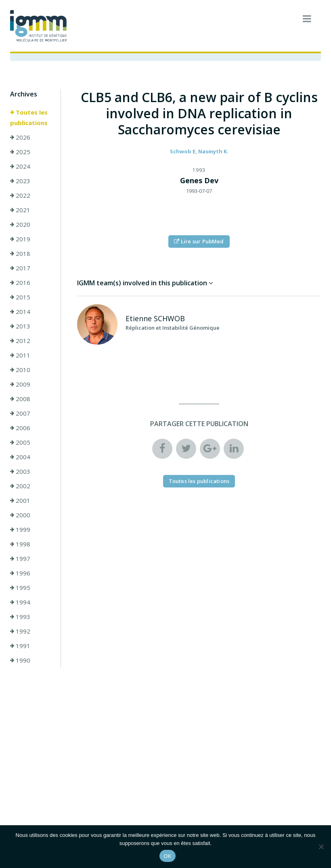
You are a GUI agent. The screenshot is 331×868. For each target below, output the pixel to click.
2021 (20, 210)
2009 (20, 384)
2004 (20, 457)
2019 (20, 239)
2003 (20, 471)
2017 (20, 268)
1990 (20, 660)
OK (167, 856)
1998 (20, 544)
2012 (20, 341)
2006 (20, 428)
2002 (20, 486)
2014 (20, 312)
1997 (20, 558)
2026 (20, 137)
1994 (20, 602)
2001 (20, 500)
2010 (20, 370)
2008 (20, 399)
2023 (20, 181)
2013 (20, 326)
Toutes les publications (29, 117)
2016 (20, 282)
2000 (20, 515)
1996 (20, 573)
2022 (20, 195)
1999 (20, 529)
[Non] (321, 847)
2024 (20, 166)
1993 (20, 617)
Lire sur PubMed (199, 241)
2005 (20, 442)
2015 (20, 297)
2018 (20, 253)
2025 (20, 152)
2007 (20, 413)
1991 (20, 646)
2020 (20, 224)
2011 (20, 355)
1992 (20, 631)
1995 (20, 588)
